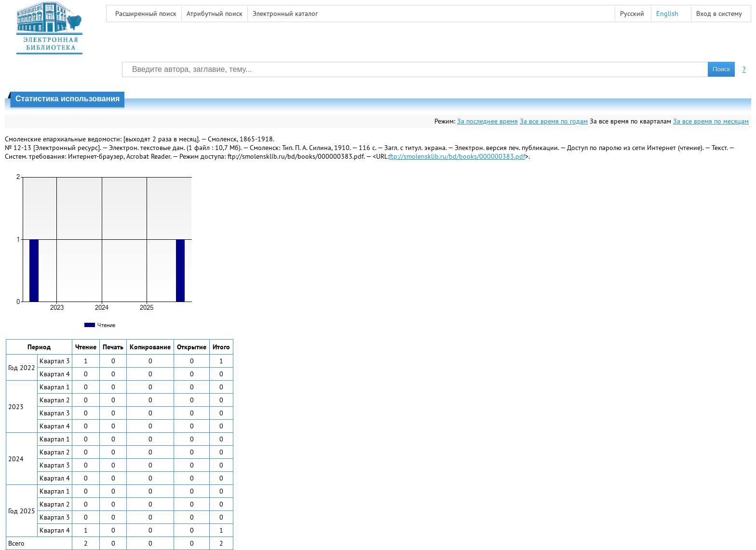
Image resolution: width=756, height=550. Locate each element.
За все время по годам (554, 121)
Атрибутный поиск (215, 14)
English (667, 14)
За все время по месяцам (711, 121)
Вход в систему (719, 14)
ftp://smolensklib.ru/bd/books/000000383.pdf (457, 156)
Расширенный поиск (146, 14)
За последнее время (487, 121)
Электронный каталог (285, 14)
